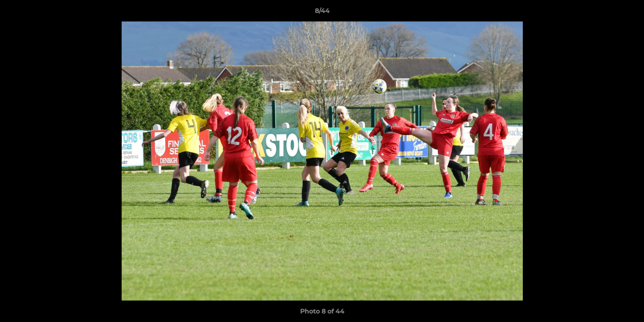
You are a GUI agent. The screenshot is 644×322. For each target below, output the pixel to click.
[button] (628, 13)
